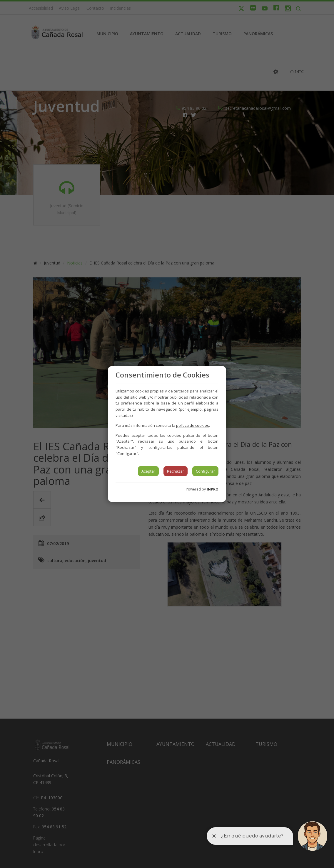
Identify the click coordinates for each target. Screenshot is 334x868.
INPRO (213, 489)
